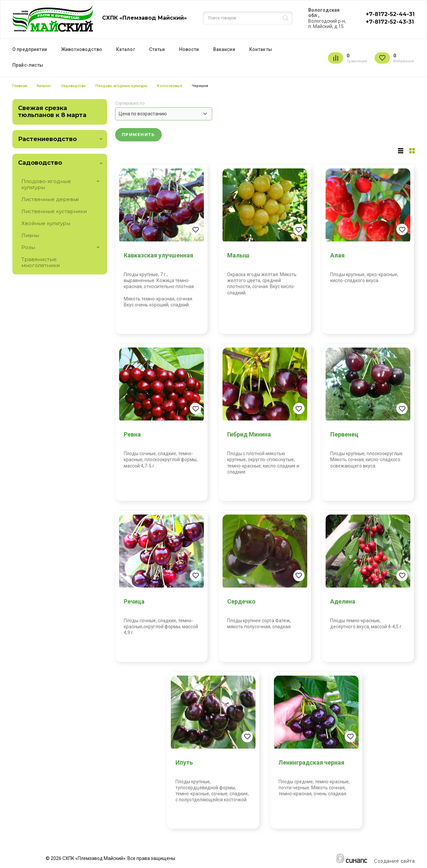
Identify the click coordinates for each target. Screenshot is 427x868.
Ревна (132, 434)
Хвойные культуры (46, 223)
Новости (189, 49)
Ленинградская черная (311, 762)
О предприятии (30, 49)
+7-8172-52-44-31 (390, 14)
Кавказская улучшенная (158, 255)
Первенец (344, 434)
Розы (28, 247)
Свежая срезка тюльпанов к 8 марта (52, 112)
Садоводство (73, 86)
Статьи (157, 49)
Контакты (261, 49)
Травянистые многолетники (41, 262)
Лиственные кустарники (54, 211)
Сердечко (241, 601)
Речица (134, 601)
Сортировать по (130, 104)
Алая (337, 255)
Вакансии (224, 49)
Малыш (238, 255)
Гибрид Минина (249, 434)
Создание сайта (394, 861)
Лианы (30, 235)
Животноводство (82, 49)
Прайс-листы (28, 65)
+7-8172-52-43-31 (390, 22)
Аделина (343, 601)
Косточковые (169, 86)
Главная (20, 86)
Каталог (126, 49)
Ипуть (184, 762)
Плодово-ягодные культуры (122, 86)
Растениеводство (47, 139)
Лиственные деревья (50, 199)
